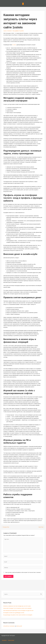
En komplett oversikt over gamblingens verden (14, 613)
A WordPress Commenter (9, 626)
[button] (23, 4)
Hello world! (19, 626)
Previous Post (5, 527)
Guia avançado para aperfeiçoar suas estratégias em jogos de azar (18, 610)
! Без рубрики (16, 31)
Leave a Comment (7, 31)
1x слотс (14, 45)
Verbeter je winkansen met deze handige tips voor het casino (17, 606)
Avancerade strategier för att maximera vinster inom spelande (17, 608)
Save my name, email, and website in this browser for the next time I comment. (23, 572)
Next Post (42, 527)
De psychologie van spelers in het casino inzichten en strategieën (18, 615)
